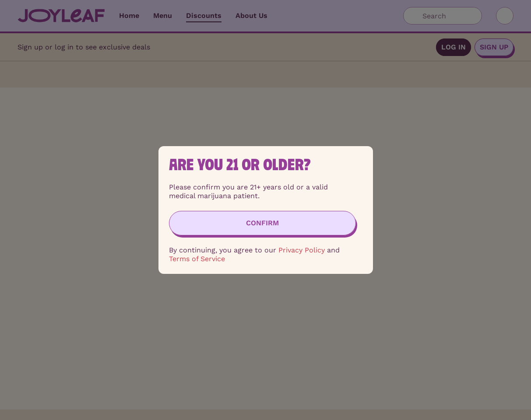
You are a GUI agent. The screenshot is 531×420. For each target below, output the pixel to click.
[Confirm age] (262, 223)
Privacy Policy (302, 250)
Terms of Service (197, 259)
